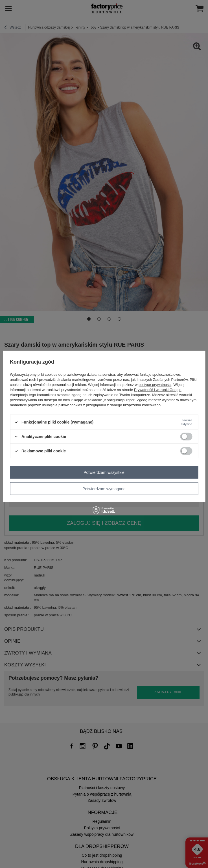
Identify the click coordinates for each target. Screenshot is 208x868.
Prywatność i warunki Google (158, 390)
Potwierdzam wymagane (104, 489)
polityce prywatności (155, 385)
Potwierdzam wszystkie (104, 472)
